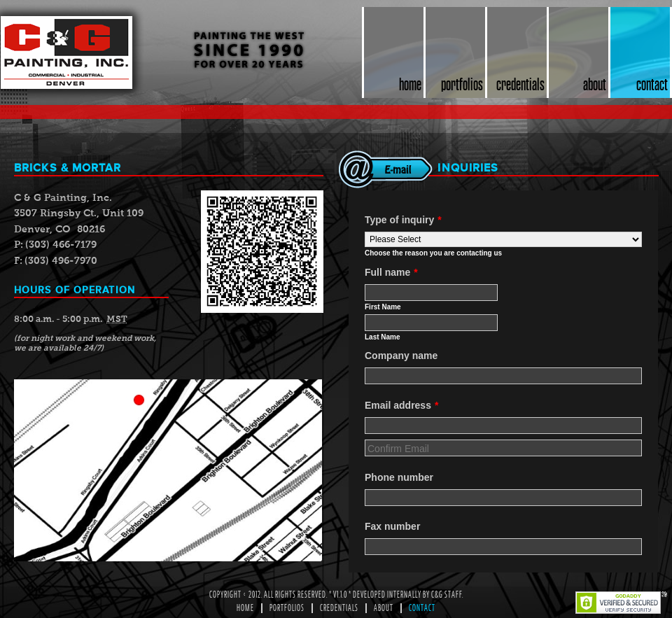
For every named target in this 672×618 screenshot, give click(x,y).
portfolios (462, 84)
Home (245, 608)
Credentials (339, 608)
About (384, 608)
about (595, 84)
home (410, 84)
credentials (520, 84)
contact (652, 84)
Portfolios (287, 608)
